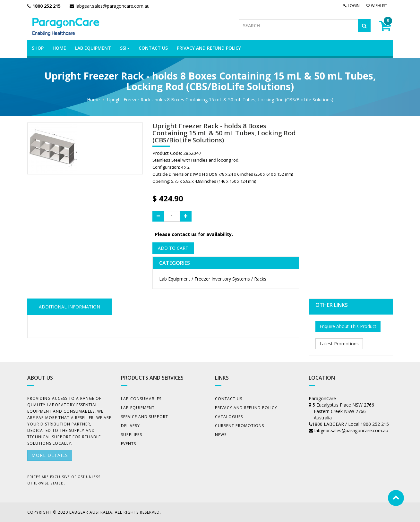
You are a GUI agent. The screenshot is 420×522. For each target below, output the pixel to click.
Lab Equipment (138, 408)
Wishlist (377, 6)
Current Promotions (240, 426)
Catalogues (229, 417)
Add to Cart (173, 248)
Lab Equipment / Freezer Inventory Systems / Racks (213, 279)
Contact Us (229, 399)
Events (129, 444)
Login (351, 6)
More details (50, 455)
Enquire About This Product (348, 326)
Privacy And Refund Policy (246, 408)
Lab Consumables (141, 399)
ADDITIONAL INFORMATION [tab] (69, 307)
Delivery (130, 426)
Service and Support (145, 417)
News (221, 435)
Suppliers (132, 435)
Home (93, 100)
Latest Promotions (339, 344)
